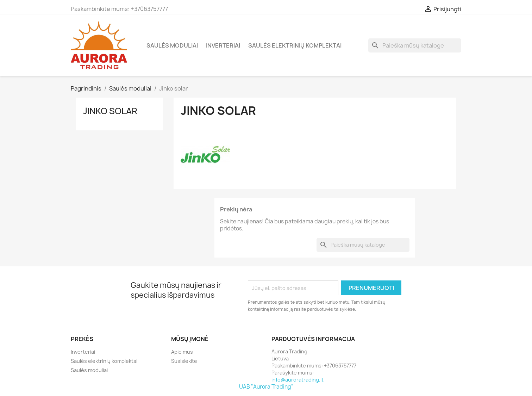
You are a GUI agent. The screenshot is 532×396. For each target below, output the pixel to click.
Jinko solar (110, 111)
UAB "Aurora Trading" (266, 387)
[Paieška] (415, 45)
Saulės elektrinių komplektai (295, 45)
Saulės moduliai (172, 45)
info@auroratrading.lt (298, 380)
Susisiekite (184, 361)
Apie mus (182, 352)
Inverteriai (223, 45)
